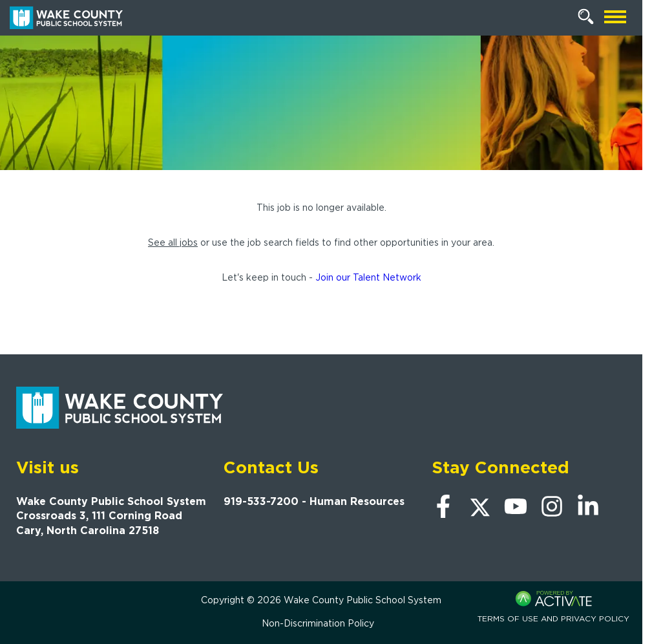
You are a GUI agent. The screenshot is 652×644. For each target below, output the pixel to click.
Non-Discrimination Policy (318, 623)
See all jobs (173, 242)
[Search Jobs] (586, 17)
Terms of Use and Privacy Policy (553, 618)
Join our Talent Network (368, 277)
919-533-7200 (261, 501)
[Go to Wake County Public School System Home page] (66, 18)
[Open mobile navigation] (615, 18)
